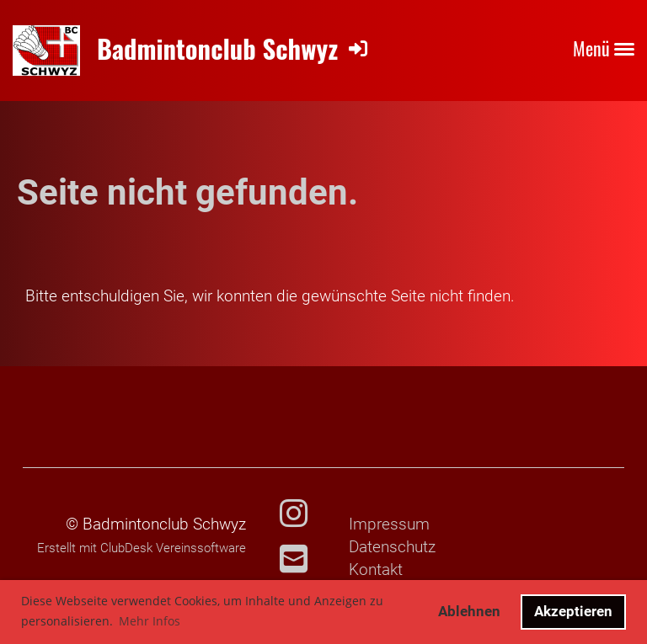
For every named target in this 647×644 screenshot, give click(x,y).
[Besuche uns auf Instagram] (294, 514)
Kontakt (376, 569)
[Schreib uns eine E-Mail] (294, 560)
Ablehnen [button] (469, 611)
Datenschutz (392, 547)
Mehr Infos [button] (150, 621)
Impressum (389, 524)
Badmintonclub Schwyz (217, 48)
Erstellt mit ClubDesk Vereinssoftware (142, 548)
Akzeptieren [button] (573, 611)
